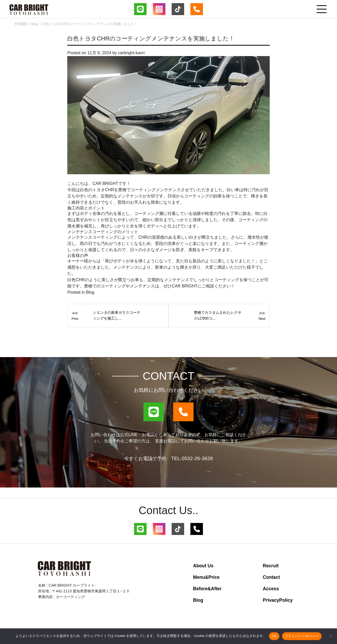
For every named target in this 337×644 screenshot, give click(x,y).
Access (271, 589)
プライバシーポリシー (302, 636)
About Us (203, 566)
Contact (272, 577)
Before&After (207, 589)
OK (274, 636)
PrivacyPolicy (278, 600)
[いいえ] (330, 636)
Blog (35, 24)
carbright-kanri (131, 53)
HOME (21, 24)
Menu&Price (206, 577)
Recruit (271, 566)
